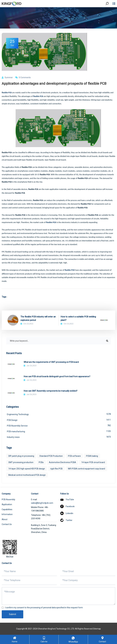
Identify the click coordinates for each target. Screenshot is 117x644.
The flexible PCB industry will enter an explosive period (38, 318)
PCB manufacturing (59, 431)
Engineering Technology (59, 414)
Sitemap (97, 629)
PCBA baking (92, 456)
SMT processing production (21, 462)
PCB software (74, 456)
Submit (12, 614)
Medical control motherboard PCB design (27, 475)
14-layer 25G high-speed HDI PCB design (27, 469)
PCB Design (59, 420)
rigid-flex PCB (56, 469)
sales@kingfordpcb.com (42, 503)
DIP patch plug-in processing (21, 456)
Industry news (59, 437)
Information (7, 514)
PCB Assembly (8, 499)
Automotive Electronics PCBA (62, 462)
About (5, 519)
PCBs (41, 462)
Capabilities (7, 509)
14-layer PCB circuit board (93, 462)
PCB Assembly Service (59, 425)
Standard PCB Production (51, 456)
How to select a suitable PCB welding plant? (78, 318)
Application (7, 504)
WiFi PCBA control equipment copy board (86, 469)
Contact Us (7, 524)
